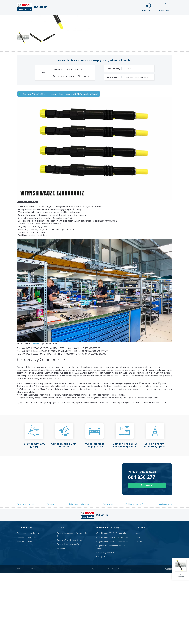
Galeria (85, 19)
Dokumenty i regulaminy (28, 604)
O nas (138, 604)
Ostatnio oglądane (181, 576)
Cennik (111, 19)
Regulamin (108, 575)
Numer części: (102, 75)
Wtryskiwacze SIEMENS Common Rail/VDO (111, 618)
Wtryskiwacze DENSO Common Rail (112, 613)
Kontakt (124, 19)
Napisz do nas (88, 45)
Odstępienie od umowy (79, 575)
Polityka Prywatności (26, 608)
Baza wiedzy (62, 619)
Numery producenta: (105, 80)
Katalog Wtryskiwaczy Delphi (69, 611)
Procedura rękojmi (25, 575)
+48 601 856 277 (165, 7)
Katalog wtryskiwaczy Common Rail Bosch (72, 606)
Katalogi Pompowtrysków (68, 615)
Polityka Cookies (24, 613)
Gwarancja (51, 575)
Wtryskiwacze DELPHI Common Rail (112, 608)
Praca (98, 19)
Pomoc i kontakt (149, 7)
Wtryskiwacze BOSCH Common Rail (112, 604)
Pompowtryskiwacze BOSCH (109, 624)
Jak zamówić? (64, 45)
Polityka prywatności (135, 575)
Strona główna (68, 19)
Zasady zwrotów (165, 575)
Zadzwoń (34, 45)
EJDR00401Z (36, 415)
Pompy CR (100, 628)
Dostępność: (101, 84)
